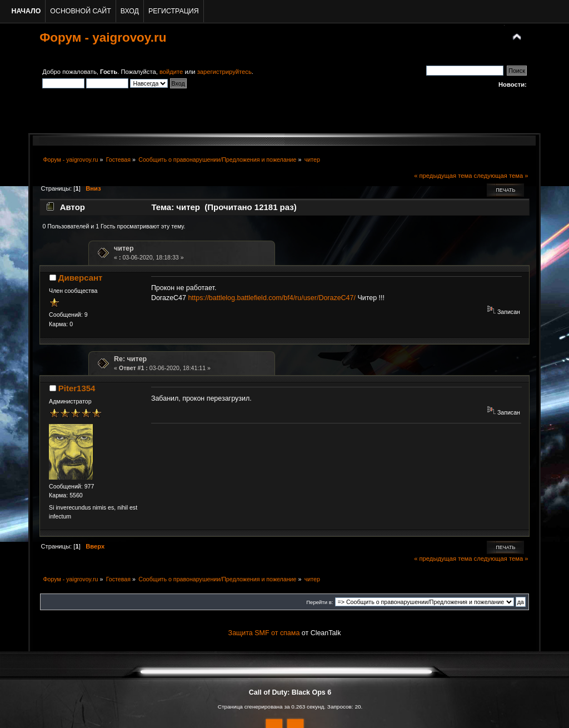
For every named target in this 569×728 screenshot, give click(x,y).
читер (124, 248)
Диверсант (81, 278)
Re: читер (130, 359)
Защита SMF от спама (264, 633)
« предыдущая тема (443, 176)
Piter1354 (77, 388)
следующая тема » (501, 176)
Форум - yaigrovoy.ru (103, 38)
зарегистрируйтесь (224, 72)
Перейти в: (320, 602)
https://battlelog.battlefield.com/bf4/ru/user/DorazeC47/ (272, 298)
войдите (171, 72)
